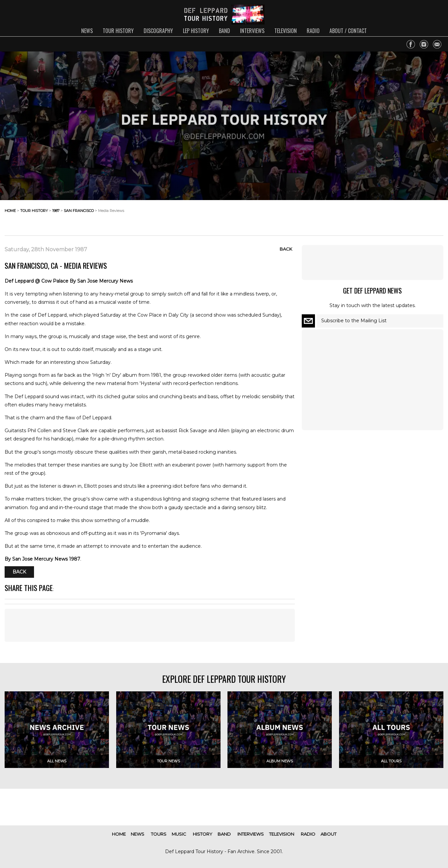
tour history (118, 31)
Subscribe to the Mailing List (354, 321)
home (10, 211)
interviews (252, 31)
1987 (56, 211)
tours (159, 834)
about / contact (348, 31)
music (179, 834)
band (224, 31)
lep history (196, 31)
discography (158, 31)
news (87, 31)
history (203, 834)
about (328, 834)
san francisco (79, 211)
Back (286, 249)
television (286, 31)
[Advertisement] (391, 216)
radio (313, 31)
